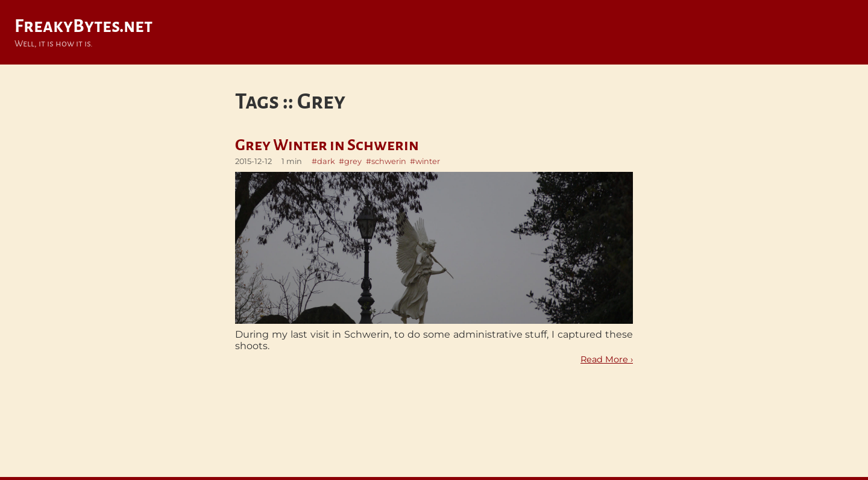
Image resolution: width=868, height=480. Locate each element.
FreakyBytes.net (83, 26)
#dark (323, 161)
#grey (350, 161)
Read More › (607, 359)
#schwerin (386, 161)
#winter (425, 161)
